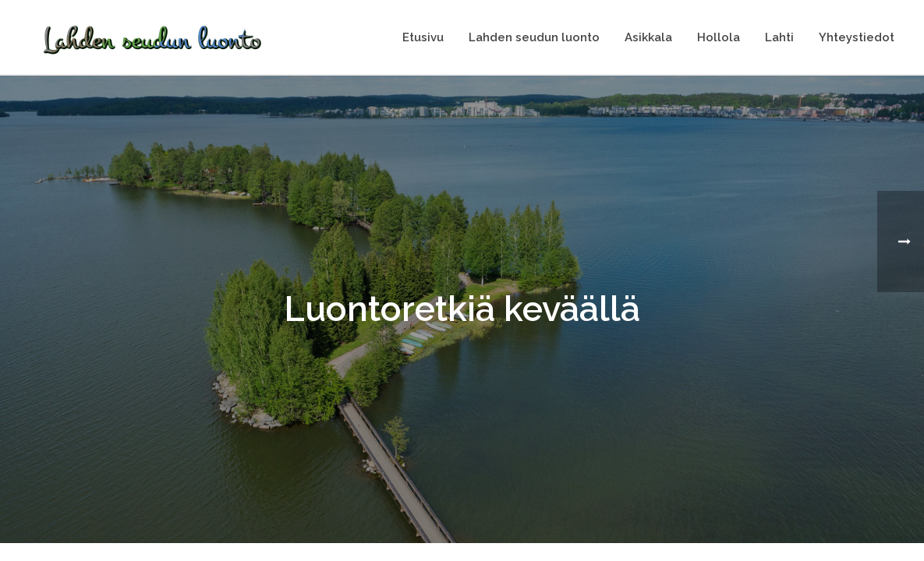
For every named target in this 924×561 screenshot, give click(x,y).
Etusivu (423, 37)
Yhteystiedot (857, 37)
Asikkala (648, 37)
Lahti (779, 37)
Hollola (719, 37)
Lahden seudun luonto (534, 37)
